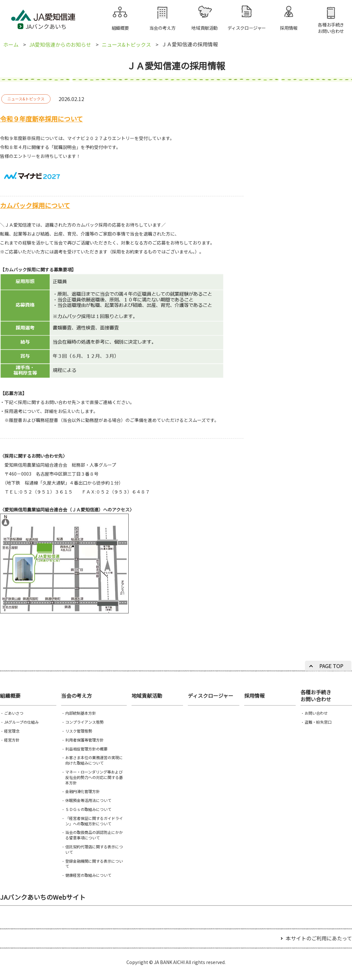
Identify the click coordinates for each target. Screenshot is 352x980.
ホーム (11, 44)
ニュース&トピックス (126, 44)
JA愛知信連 (51, 18)
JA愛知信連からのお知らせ (60, 44)
